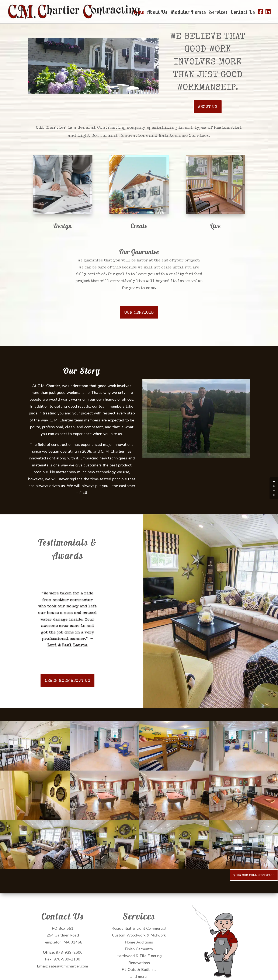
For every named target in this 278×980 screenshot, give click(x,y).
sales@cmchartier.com (68, 966)
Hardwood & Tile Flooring (139, 956)
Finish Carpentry (139, 949)
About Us (157, 13)
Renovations (139, 963)
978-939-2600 (69, 952)
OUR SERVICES (139, 313)
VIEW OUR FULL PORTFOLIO (254, 875)
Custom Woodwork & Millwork (139, 935)
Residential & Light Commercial (139, 928)
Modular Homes (188, 13)
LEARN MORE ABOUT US (67, 681)
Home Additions (139, 942)
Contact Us (243, 13)
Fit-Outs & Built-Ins (139, 970)
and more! (139, 977)
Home (138, 13)
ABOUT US (208, 107)
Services (218, 13)
